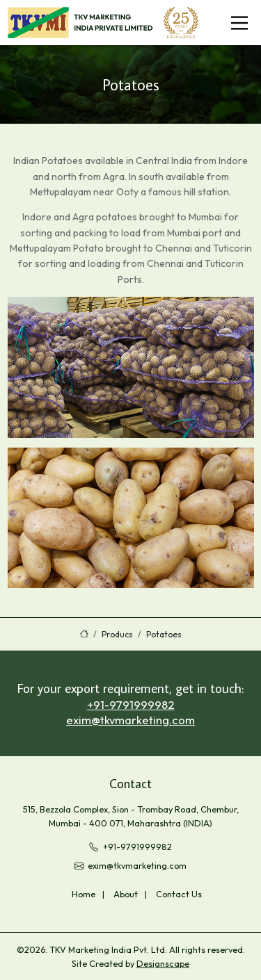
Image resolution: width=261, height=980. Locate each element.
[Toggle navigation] (239, 23)
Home (84, 894)
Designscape (163, 963)
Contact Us (179, 894)
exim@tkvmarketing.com (130, 720)
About (126, 894)
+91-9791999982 (131, 704)
